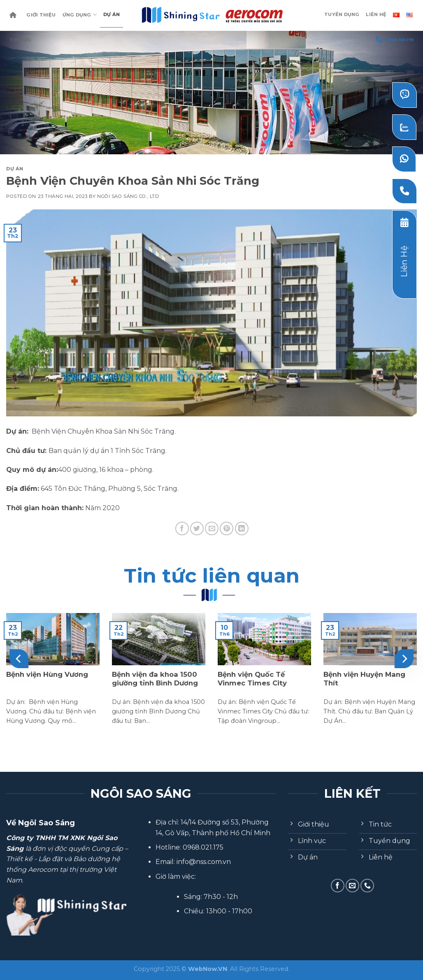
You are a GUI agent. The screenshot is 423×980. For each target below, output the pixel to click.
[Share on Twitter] (197, 528)
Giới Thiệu (41, 15)
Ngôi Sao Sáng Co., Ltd (128, 196)
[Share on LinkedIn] (242, 528)
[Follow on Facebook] (338, 886)
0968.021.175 (395, 40)
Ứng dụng (80, 15)
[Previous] (19, 659)
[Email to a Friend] (212, 528)
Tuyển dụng (342, 14)
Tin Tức (21, 40)
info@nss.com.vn (204, 862)
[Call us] (367, 886)
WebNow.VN (208, 969)
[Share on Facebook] (182, 528)
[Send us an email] (352, 886)
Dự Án (112, 14)
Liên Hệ (376, 14)
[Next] (404, 659)
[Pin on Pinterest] (227, 528)
